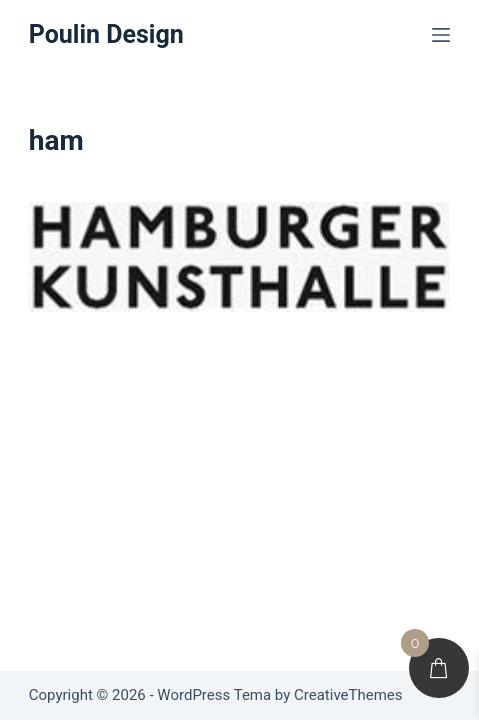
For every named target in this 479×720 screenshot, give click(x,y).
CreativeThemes (348, 695)
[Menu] (441, 35)
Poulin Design (106, 34)
